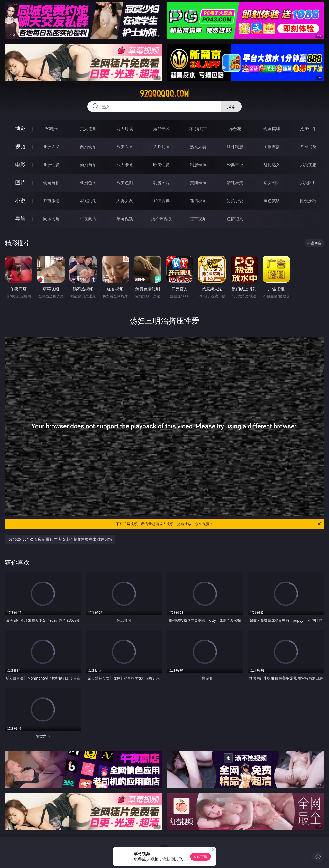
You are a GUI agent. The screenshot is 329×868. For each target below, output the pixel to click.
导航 (20, 218)
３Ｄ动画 (161, 147)
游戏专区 (161, 129)
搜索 (231, 107)
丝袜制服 (235, 147)
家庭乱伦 (88, 201)
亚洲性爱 (51, 165)
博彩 (20, 129)
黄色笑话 (272, 201)
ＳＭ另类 (308, 147)
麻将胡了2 (198, 129)
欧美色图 (125, 183)
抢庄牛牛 (308, 129)
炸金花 (235, 129)
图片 (20, 182)
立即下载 (200, 857)
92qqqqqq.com (164, 93)
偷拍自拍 (88, 165)
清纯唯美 (235, 183)
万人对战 (125, 129)
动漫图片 (161, 183)
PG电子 (51, 129)
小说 (20, 200)
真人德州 (88, 129)
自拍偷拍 (88, 147)
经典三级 (235, 165)
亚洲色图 (88, 183)
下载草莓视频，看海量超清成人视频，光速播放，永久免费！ (219, 524)
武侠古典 (161, 201)
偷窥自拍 (51, 183)
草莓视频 (125, 219)
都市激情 (51, 201)
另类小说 (235, 201)
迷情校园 (198, 201)
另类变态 (308, 165)
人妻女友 (125, 201)
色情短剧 (235, 219)
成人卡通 (125, 165)
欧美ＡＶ (125, 147)
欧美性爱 (161, 165)
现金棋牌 (272, 129)
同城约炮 (51, 219)
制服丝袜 (198, 165)
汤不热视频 (161, 219)
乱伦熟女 (272, 165)
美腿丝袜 (198, 183)
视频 (20, 147)
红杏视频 (198, 219)
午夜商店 (88, 219)
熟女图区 (272, 183)
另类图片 (308, 183)
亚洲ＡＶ (51, 147)
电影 (20, 164)
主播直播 (272, 147)
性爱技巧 (308, 201)
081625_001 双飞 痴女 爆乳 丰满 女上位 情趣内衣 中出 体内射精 (60, 539)
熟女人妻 (198, 147)
